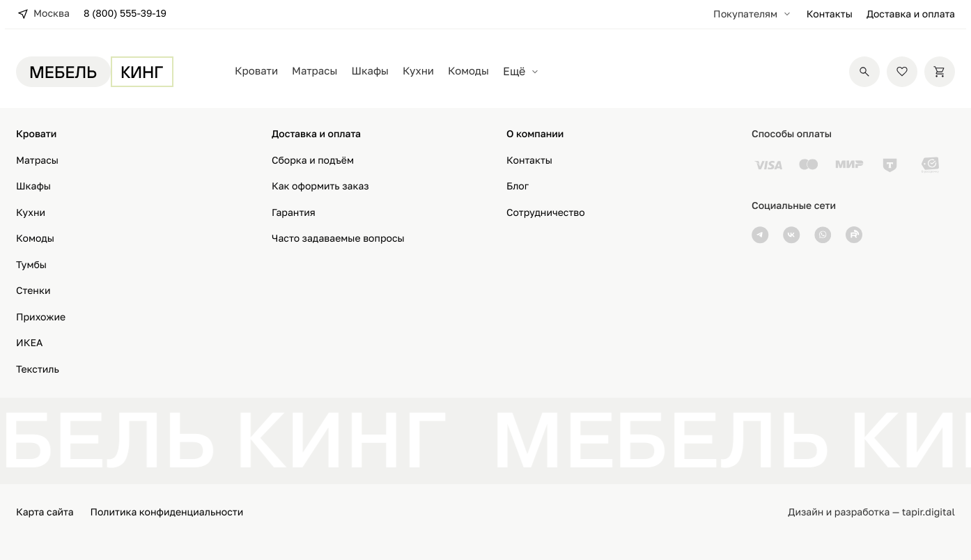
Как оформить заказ (320, 186)
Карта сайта (45, 512)
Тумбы (31, 265)
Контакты (830, 14)
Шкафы (370, 71)
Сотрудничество (546, 213)
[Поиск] (864, 72)
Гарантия (294, 213)
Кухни (418, 71)
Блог (518, 186)
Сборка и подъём (313, 161)
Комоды (468, 71)
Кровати (256, 71)
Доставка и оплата (911, 14)
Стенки (33, 291)
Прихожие (41, 317)
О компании (535, 134)
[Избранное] (902, 72)
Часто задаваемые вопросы (338, 239)
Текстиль (38, 370)
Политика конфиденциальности (167, 512)
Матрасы (314, 71)
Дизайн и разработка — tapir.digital (871, 512)
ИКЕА (29, 343)
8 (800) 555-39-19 (125, 14)
